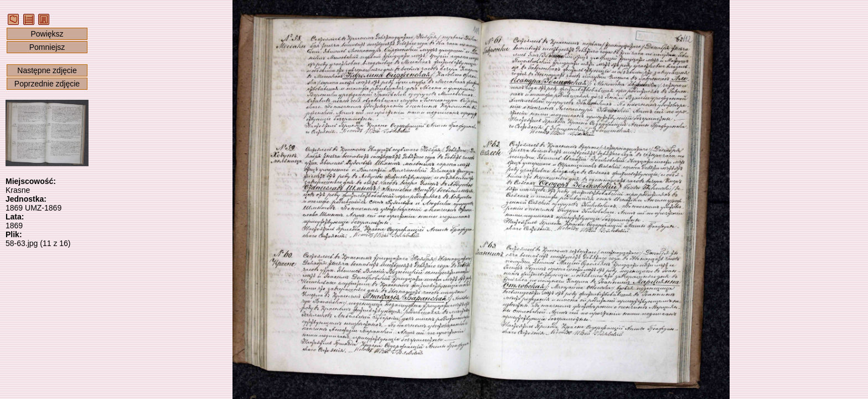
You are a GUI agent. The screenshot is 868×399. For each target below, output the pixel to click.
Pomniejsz (47, 47)
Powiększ (47, 34)
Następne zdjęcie (47, 70)
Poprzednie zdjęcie (47, 84)
